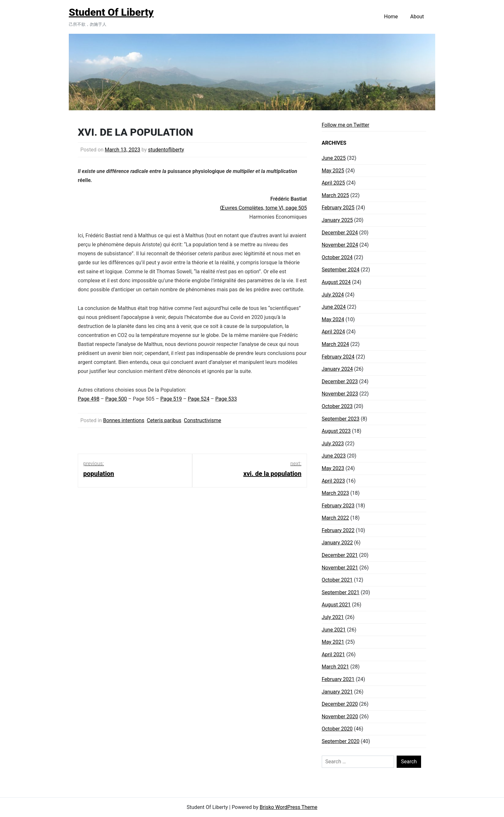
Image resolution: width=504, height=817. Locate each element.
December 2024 (340, 233)
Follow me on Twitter (346, 125)
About (417, 17)
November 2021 (340, 568)
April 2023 (333, 481)
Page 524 (198, 399)
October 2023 (337, 406)
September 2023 (341, 419)
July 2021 (333, 617)
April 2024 (333, 332)
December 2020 (340, 704)
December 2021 (340, 555)
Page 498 (89, 399)
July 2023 (333, 444)
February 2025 (338, 208)
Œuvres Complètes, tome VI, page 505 (263, 208)
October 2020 (337, 729)
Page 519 (171, 399)
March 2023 (335, 493)
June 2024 (334, 307)
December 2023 (340, 381)
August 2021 (336, 605)
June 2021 (334, 630)
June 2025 (334, 158)
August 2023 (336, 431)
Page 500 (116, 399)
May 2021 (333, 642)
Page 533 (226, 399)
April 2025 (333, 183)
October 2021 (337, 580)
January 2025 (337, 220)
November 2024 (340, 245)
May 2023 (333, 468)
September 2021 (341, 592)
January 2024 (337, 369)
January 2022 (337, 543)
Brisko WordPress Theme (289, 807)
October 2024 (337, 257)
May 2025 (333, 171)
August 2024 (336, 282)
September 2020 (341, 741)
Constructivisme (203, 420)
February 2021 (338, 679)
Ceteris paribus (164, 420)
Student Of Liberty (111, 12)
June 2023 (334, 456)
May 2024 (333, 319)
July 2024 (333, 295)
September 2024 (341, 270)
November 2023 (340, 394)
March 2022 (335, 518)
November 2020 (340, 717)
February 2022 (338, 530)
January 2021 (337, 692)
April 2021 (333, 654)
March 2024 (335, 344)
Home (391, 17)
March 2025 (335, 195)
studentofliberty (166, 150)
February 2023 (338, 506)
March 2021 (335, 667)
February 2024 (338, 357)
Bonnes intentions (124, 420)
